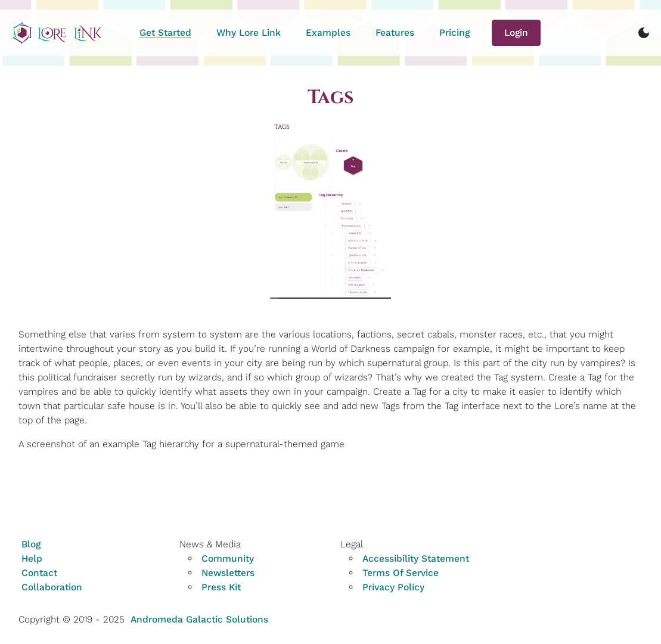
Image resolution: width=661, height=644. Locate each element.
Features (395, 32)
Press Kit (221, 587)
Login (516, 32)
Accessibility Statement (416, 558)
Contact (39, 573)
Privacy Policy (393, 587)
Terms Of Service (401, 573)
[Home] (57, 33)
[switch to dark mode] (644, 33)
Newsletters (228, 573)
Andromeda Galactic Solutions (199, 619)
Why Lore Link (249, 32)
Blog (31, 544)
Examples (328, 32)
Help (32, 558)
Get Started (165, 32)
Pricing (454, 32)
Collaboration (52, 587)
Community (228, 558)
